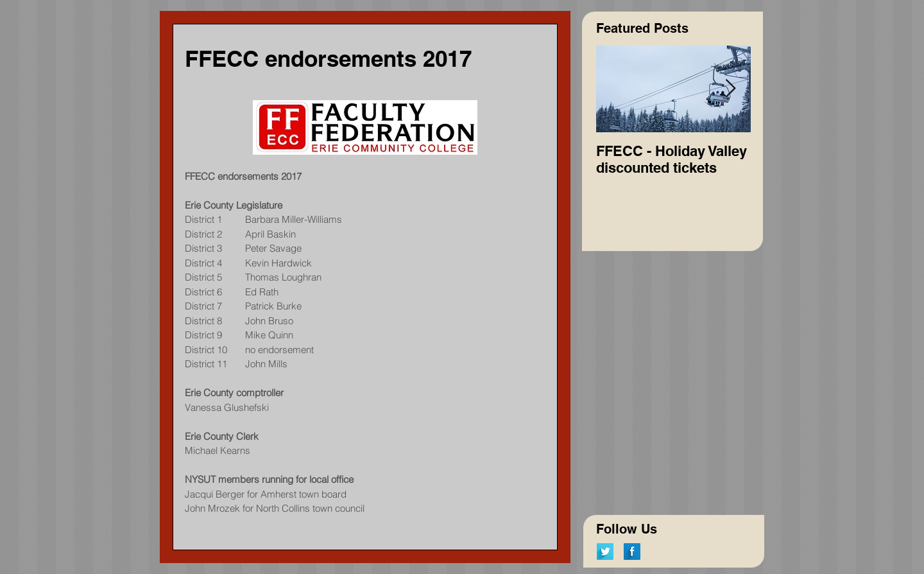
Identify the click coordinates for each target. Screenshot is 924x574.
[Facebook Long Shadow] (632, 552)
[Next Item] (730, 89)
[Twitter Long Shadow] (605, 552)
